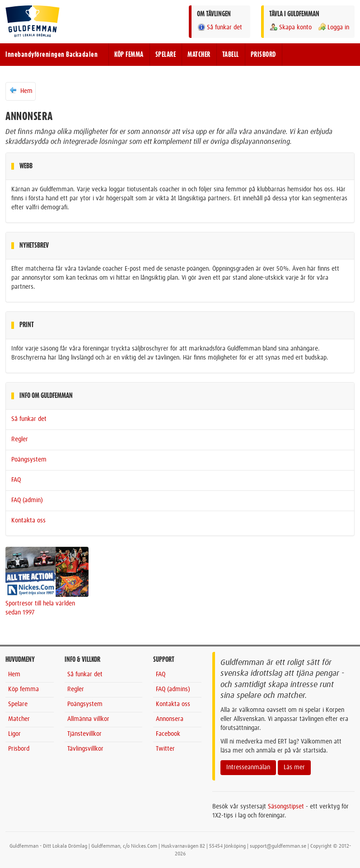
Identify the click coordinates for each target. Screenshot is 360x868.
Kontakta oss (28, 521)
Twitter (165, 749)
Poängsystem (29, 460)
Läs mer (294, 767)
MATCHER (199, 55)
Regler (20, 439)
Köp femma (23, 689)
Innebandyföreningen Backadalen (51, 55)
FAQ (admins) (173, 689)
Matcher (19, 719)
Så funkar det (220, 27)
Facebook (168, 734)
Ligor (14, 734)
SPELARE (166, 55)
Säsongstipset (286, 807)
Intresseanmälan (248, 767)
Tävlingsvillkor (85, 749)
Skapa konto (290, 27)
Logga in (333, 27)
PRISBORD (263, 55)
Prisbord (19, 749)
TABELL (231, 55)
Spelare (18, 704)
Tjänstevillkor (84, 734)
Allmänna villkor (88, 719)
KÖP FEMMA (129, 55)
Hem (21, 91)
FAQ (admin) (27, 500)
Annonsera (170, 719)
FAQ (16, 480)
